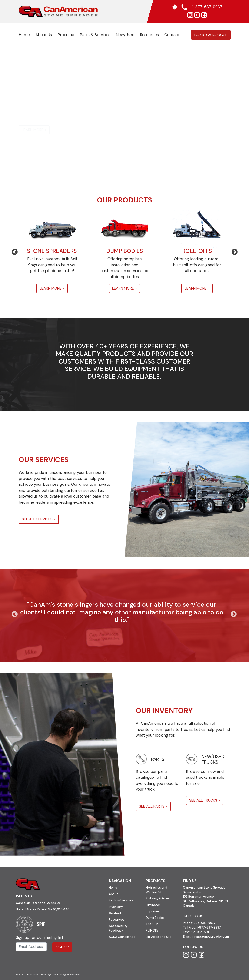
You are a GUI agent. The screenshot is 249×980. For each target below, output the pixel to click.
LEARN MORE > (34, 130)
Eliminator (153, 905)
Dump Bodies (155, 918)
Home (24, 35)
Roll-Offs (152, 931)
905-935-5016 (200, 932)
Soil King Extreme (158, 898)
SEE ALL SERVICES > (39, 519)
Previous (12, 251)
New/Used (125, 35)
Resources (149, 35)
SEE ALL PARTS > (153, 806)
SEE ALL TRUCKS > (205, 800)
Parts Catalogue (211, 35)
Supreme (152, 911)
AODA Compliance (122, 937)
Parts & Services (95, 35)
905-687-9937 (205, 923)
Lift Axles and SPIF (159, 937)
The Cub (152, 924)
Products (66, 35)
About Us (44, 35)
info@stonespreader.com (210, 937)
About (113, 894)
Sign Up (62, 947)
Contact (172, 35)
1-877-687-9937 (209, 928)
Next (232, 251)
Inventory (116, 907)
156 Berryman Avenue (198, 897)
